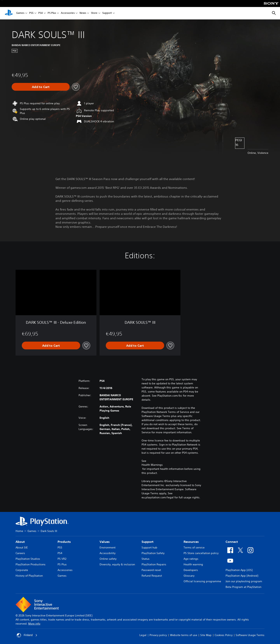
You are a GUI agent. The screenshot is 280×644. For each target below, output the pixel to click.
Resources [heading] (191, 542)
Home (19, 531)
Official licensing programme (202, 581)
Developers (191, 570)
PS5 (31, 13)
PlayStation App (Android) (242, 576)
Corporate (22, 570)
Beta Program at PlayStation (243, 587)
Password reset (151, 570)
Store (94, 13)
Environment (108, 547)
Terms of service (194, 547)
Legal (143, 635)
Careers (20, 553)
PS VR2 (62, 559)
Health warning (193, 564)
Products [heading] (64, 542)
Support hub (149, 547)
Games (20, 13)
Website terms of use (184, 635)
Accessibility (108, 553)
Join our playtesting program (244, 581)
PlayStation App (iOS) (239, 570)
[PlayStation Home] (9, 13)
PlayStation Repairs (154, 564)
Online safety (108, 559)
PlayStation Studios (28, 559)
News (83, 13)
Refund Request (152, 576)
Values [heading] (105, 542)
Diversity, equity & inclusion (117, 564)
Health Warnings (152, 465)
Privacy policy (158, 635)
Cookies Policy (224, 635)
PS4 (41, 13)
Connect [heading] (232, 542)
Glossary (189, 576)
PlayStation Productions (31, 564)
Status (146, 559)
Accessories (68, 13)
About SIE (22, 547)
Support (107, 13)
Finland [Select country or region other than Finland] (27, 635)
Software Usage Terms (250, 635)
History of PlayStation (29, 576)
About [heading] (20, 542)
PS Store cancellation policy (201, 553)
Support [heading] (147, 542)
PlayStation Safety (153, 553)
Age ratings (191, 559)
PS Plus (52, 13)
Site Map (206, 635)
